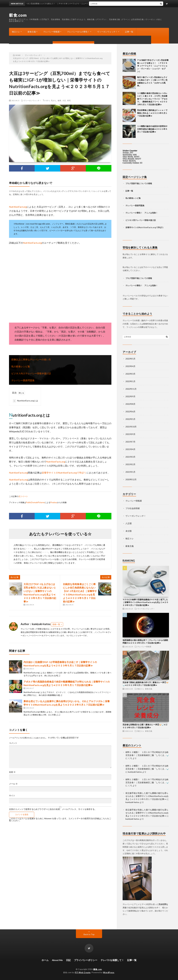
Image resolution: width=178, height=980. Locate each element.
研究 (69, 100)
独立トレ (16, 32)
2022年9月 (130, 396)
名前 (12, 772)
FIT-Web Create (83, 972)
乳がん (54, 100)
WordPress (109, 972)
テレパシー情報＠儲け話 (145, 220)
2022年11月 (131, 389)
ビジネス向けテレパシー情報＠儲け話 (31, 373)
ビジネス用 (130, 220)
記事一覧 (129, 32)
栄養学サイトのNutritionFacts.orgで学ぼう (64, 473)
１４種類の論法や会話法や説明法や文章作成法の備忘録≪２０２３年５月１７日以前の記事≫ (152, 129)
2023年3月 (130, 374)
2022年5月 (130, 419)
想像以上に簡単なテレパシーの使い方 (31, 359)
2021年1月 (130, 472)
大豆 (64, 100)
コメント (13, 743)
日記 (68, 960)
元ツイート (23, 496)
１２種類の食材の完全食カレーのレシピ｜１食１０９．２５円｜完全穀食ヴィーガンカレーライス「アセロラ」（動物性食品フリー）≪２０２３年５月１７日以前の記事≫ (152, 99)
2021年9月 (130, 434)
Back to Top (89, 934)
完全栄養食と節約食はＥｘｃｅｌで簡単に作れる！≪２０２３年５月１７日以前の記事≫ (152, 113)
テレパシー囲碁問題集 (23, 380)
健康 (59, 100)
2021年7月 (130, 442)
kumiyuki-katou (135, 772)
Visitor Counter (130, 151)
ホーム (45, 960)
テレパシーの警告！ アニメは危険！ (142, 213)
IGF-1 (48, 100)
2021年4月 (130, 449)
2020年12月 (131, 479)
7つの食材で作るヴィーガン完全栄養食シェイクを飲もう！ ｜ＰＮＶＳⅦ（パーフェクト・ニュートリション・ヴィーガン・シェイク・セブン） (153, 66)
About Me (57, 960)
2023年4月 (130, 366)
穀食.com (18, 15)
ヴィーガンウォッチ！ (107, 32)
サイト (12, 796)
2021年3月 (130, 457)
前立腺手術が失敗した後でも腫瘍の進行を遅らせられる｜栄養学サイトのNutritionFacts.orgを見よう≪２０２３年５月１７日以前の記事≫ (147, 796)
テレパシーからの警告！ (78, 32)
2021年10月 (131, 427)
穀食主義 (32, 32)
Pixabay (54, 502)
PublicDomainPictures (35, 502)
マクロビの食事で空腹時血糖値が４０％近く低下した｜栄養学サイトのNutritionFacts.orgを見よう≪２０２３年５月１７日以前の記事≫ (145, 602)
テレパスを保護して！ (112, 960)
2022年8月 (130, 404)
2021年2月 (130, 464)
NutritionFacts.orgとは (25, 401)
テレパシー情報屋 (51, 32)
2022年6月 (130, 411)
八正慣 (129, 523)
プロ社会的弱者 (133, 508)
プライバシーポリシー (86, 960)
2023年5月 (130, 359)
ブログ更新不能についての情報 (26, 40)
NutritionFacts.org (32, 243)
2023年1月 (130, 381)
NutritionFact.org (18, 207)
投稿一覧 (56, 624)
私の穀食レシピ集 (21, 366)
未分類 (129, 531)
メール (13, 784)
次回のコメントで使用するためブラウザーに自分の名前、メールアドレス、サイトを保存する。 (53, 809)
